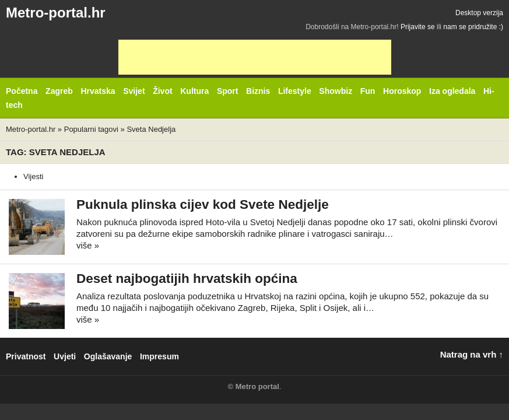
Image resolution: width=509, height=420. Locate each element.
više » (88, 245)
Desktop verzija (479, 13)
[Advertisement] (255, 57)
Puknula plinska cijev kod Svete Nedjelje (203, 204)
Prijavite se (418, 27)
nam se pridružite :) (473, 27)
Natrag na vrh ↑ (472, 354)
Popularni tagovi (91, 129)
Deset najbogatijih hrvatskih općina (187, 279)
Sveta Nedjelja (151, 129)
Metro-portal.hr (56, 13)
